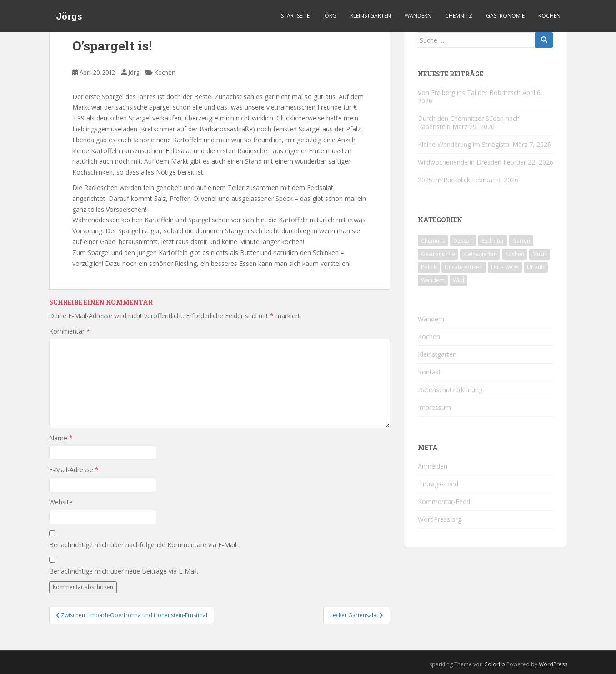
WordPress (553, 664)
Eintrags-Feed (438, 484)
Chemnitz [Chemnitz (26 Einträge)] (433, 241)
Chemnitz (459, 16)
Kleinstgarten (371, 16)
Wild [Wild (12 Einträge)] (458, 280)
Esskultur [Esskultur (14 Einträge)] (493, 241)
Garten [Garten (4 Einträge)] (521, 241)
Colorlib (495, 664)
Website (61, 502)
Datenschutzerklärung (450, 390)
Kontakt (429, 372)
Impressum (434, 407)
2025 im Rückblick (444, 180)
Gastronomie (505, 16)
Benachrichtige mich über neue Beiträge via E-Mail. (124, 571)
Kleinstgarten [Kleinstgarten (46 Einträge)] (480, 254)
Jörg (330, 16)
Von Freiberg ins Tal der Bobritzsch (469, 92)
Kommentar (70, 331)
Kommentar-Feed (444, 502)
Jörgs (69, 16)
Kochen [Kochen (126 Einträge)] (515, 254)
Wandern (418, 16)
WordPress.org (440, 519)
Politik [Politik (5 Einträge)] (429, 267)
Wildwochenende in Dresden (460, 162)
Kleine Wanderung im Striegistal (464, 144)
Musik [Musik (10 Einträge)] (540, 254)
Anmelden (433, 466)
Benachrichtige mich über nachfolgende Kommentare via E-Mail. (143, 545)
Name (61, 438)
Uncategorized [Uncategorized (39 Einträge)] (464, 267)
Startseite (295, 16)
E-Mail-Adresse (74, 470)
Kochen (549, 16)
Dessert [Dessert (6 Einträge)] (463, 241)
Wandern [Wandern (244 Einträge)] (433, 280)
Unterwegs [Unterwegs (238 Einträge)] (505, 267)
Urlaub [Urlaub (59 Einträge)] (536, 267)
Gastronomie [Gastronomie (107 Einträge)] (438, 254)
